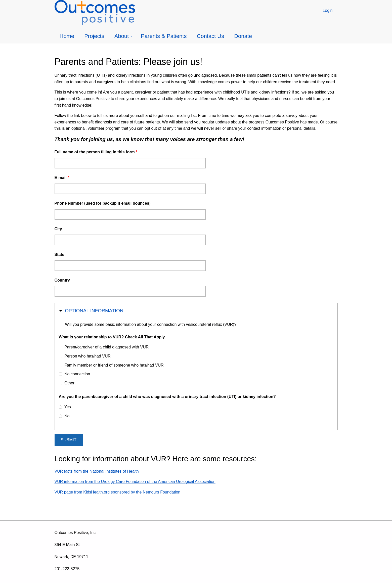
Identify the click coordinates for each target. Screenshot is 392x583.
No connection (77, 374)
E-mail (62, 178)
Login (328, 10)
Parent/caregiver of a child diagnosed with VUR (106, 347)
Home (67, 36)
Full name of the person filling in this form (96, 152)
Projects (94, 36)
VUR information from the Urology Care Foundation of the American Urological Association (135, 482)
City (58, 229)
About (124, 36)
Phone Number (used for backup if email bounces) (103, 203)
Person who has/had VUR (88, 356)
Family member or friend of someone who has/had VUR (114, 365)
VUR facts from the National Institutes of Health (97, 471)
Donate (243, 36)
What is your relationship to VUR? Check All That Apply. (112, 337)
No (67, 416)
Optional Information (94, 310)
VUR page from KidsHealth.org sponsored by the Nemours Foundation (118, 492)
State (59, 255)
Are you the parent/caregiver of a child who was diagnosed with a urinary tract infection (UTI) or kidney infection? (167, 397)
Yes (68, 407)
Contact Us (210, 36)
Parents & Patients (164, 36)
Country (62, 280)
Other (69, 383)
